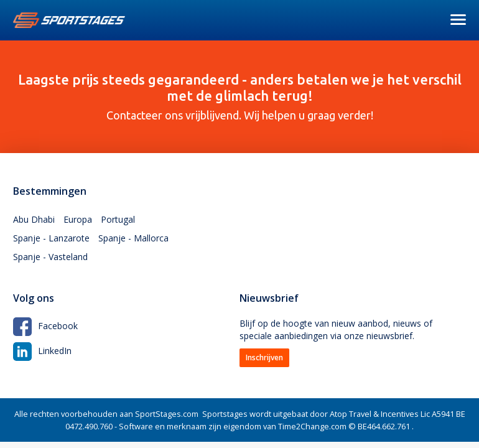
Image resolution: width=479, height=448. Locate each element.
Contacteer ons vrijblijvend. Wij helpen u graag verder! (240, 96)
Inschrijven (264, 357)
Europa (78, 219)
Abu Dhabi (34, 219)
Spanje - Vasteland (50, 257)
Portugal (118, 219)
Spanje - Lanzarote (51, 238)
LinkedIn (42, 351)
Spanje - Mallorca (133, 238)
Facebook (45, 326)
